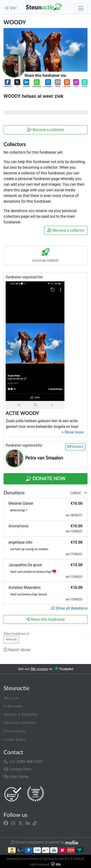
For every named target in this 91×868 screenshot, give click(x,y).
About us (11, 698)
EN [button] (13, 8)
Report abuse (17, 650)
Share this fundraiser (46, 619)
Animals (11, 639)
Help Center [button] (16, 777)
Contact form (17, 769)
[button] (8, 84)
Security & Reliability (20, 714)
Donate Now (46, 479)
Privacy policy (15, 731)
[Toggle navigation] (81, 8)
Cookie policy (15, 739)
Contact (75, 447)
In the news (13, 706)
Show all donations (69, 608)
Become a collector (46, 130)
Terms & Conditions (20, 723)
